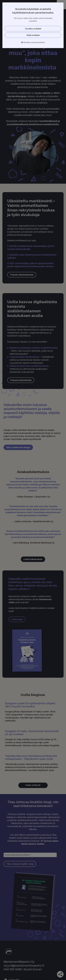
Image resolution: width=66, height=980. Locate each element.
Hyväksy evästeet (33, 29)
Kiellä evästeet (33, 35)
